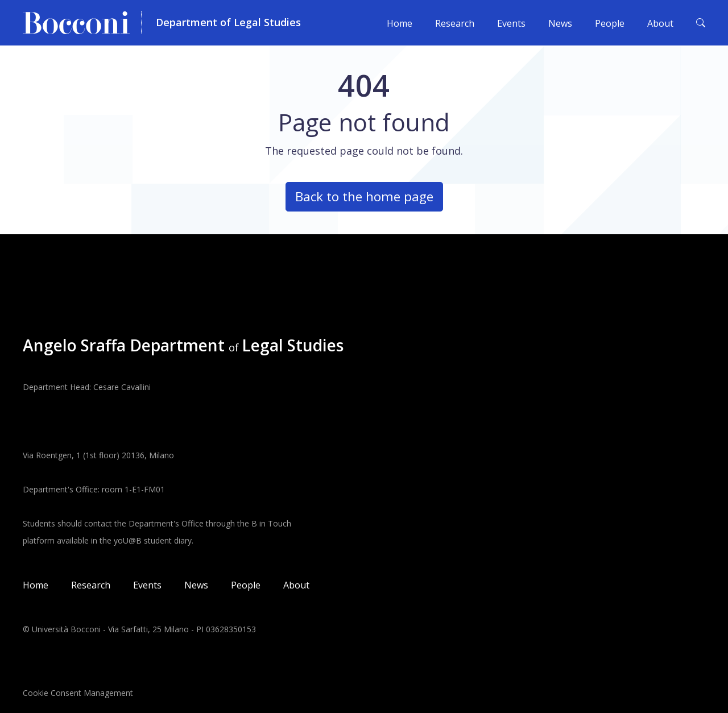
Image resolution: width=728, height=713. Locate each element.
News (560, 23)
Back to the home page (364, 196)
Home (400, 23)
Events (511, 23)
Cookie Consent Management (78, 693)
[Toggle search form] (701, 23)
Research (455, 23)
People (610, 23)
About (660, 23)
